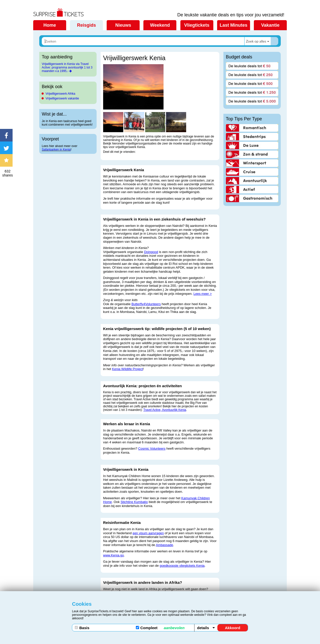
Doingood (151, 252)
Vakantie (270, 25)
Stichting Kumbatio (134, 502)
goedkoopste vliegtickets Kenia (182, 566)
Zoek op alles (256, 41)
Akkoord (233, 628)
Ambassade (164, 545)
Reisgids (86, 25)
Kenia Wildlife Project (127, 369)
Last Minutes (233, 25)
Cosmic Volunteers (152, 449)
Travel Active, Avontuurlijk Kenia (165, 410)
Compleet (160, 628)
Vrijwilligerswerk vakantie (62, 98)
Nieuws (123, 25)
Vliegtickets (197, 25)
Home (50, 25)
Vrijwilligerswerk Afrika (60, 94)
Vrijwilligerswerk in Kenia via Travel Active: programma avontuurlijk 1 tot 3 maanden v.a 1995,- (67, 67)
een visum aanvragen (148, 533)
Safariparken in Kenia (56, 150)
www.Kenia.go (113, 555)
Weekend (160, 25)
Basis (82, 628)
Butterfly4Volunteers (146, 304)
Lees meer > (203, 294)
